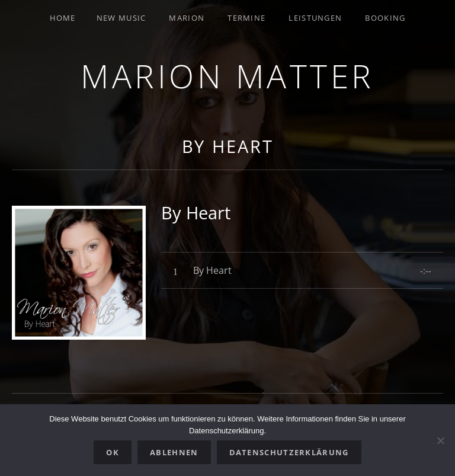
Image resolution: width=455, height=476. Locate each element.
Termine (246, 18)
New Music (121, 18)
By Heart (228, 146)
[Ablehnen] (440, 440)
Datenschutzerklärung (289, 452)
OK (113, 452)
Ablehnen (174, 452)
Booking (385, 18)
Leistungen (315, 18)
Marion (187, 18)
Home (63, 18)
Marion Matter (227, 76)
